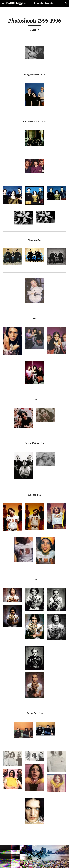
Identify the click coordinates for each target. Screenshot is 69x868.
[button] (3, 3)
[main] (34, 25)
